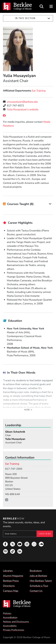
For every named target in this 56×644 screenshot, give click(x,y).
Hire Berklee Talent (41, 581)
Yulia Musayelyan (15, 439)
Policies (7, 613)
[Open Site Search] (42, 6)
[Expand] (49, 18)
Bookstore (36, 571)
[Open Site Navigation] (51, 6)
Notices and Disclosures (16, 622)
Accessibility (10, 626)
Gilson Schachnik (15, 432)
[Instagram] (7, 500)
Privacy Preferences (14, 630)
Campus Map (11, 591)
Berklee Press (11, 581)
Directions (9, 586)
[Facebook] (5, 116)
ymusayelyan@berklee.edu (22, 102)
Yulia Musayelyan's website (23, 109)
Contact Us (36, 591)
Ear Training (39, 91)
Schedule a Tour (39, 586)
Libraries (8, 571)
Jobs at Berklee (38, 576)
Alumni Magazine (13, 576)
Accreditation (10, 618)
